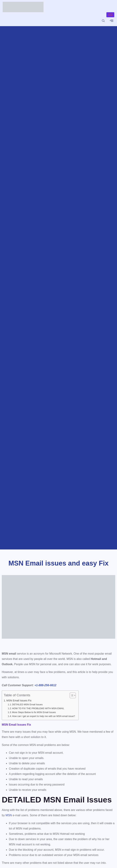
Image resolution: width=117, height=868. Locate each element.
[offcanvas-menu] (111, 21)
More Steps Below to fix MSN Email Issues (34, 712)
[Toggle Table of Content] (71, 695)
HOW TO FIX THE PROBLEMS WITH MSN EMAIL (38, 708)
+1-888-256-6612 (45, 685)
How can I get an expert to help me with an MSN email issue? (43, 716)
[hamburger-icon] (110, 15)
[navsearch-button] (103, 21)
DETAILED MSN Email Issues (27, 704)
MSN (9, 815)
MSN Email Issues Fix (19, 701)
